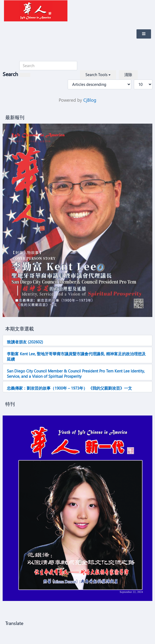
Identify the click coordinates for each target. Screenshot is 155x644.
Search (10, 74)
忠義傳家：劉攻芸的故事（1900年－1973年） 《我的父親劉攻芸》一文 (69, 388)
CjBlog (90, 100)
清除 (128, 74)
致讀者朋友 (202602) (25, 342)
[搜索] (25, 75)
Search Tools (98, 74)
